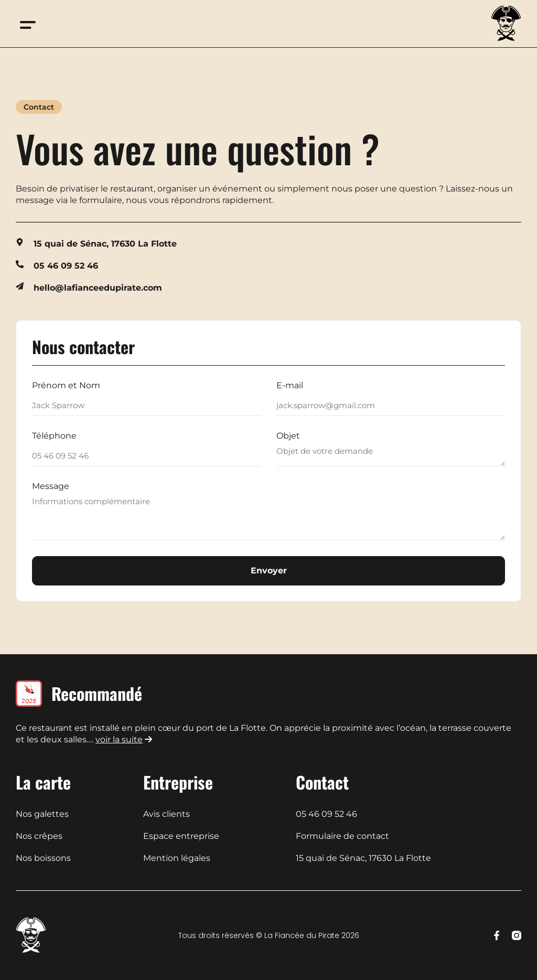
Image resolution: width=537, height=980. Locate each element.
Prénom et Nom (66, 386)
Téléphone (54, 436)
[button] (28, 24)
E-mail (290, 386)
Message (51, 487)
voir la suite (119, 739)
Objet (288, 436)
